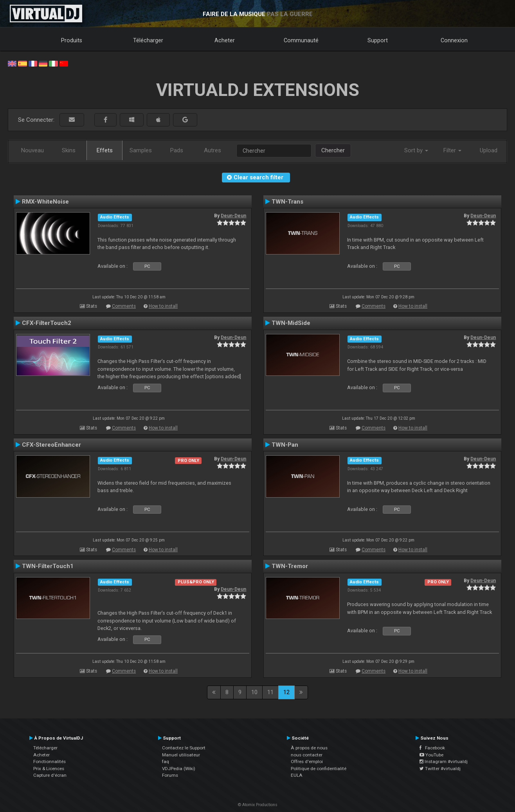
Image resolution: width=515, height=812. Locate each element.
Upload (489, 150)
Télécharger (148, 40)
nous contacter (307, 755)
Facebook (432, 748)
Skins (69, 150)
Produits (72, 40)
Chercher (333, 150)
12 (286, 692)
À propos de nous (309, 748)
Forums (170, 775)
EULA (297, 775)
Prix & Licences (49, 769)
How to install (163, 306)
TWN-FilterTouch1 (48, 566)
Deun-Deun (233, 216)
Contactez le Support (184, 748)
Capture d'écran (50, 775)
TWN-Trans (287, 202)
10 (254, 692)
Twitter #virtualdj (440, 769)
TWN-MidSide (291, 323)
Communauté (301, 40)
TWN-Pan (285, 445)
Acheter (225, 40)
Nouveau (32, 150)
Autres (212, 150)
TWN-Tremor (290, 566)
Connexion (454, 40)
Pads (177, 150)
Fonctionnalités (50, 761)
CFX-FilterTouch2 (47, 323)
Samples (141, 150)
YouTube (431, 755)
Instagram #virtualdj (444, 761)
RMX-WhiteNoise (45, 202)
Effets (105, 150)
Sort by (416, 150)
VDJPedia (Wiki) (179, 769)
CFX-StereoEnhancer (51, 445)
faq (166, 761)
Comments (124, 306)
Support (378, 40)
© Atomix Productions (258, 805)
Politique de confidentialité (319, 769)
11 (270, 692)
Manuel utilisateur (181, 755)
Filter (452, 150)
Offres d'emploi (307, 761)
